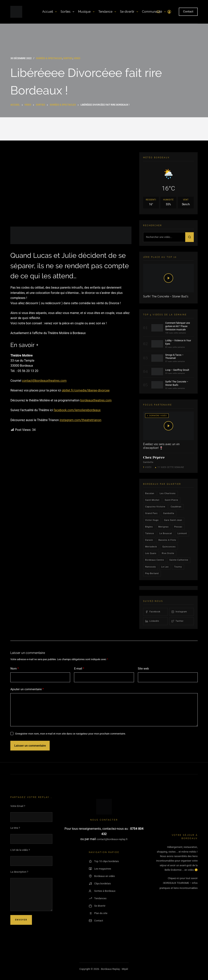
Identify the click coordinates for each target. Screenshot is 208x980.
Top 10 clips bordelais (104, 861)
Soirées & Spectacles (49, 58)
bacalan (150, 493)
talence (150, 533)
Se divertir (129, 12)
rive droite (168, 553)
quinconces (169, 547)
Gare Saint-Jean (173, 520)
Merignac (164, 527)
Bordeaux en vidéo (102, 876)
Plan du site (98, 913)
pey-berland (152, 573)
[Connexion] (169, 12)
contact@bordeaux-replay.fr (112, 839)
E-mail (79, 669)
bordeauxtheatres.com (96, 400)
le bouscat (166, 533)
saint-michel (152, 500)
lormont (182, 533)
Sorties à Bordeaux (102, 891)
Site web (143, 669)
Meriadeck (151, 547)
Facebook (153, 612)
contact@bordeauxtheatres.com (44, 381)
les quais (151, 553)
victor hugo (152, 520)
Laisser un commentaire (30, 746)
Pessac (178, 527)
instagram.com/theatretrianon (80, 420)
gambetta (169, 513)
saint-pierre (171, 500)
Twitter (178, 621)
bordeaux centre (155, 560)
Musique (86, 12)
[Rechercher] (158, 12)
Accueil (49, 12)
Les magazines (100, 869)
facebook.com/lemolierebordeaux (77, 410)
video (77, 58)
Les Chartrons (168, 493)
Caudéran (176, 507)
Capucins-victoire (155, 507)
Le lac (165, 567)
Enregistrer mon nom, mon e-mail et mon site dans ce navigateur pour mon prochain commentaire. (71, 734)
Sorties (67, 12)
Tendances (98, 898)
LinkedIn (152, 621)
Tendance (107, 12)
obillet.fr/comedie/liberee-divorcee (86, 390)
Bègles (149, 527)
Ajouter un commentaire (27, 689)
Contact (188, 12)
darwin (149, 540)
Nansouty (151, 567)
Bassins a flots (167, 540)
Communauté (154, 12)
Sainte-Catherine (179, 560)
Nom (15, 669)
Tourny (178, 567)
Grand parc (152, 513)
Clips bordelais (100, 884)
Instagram (179, 612)
